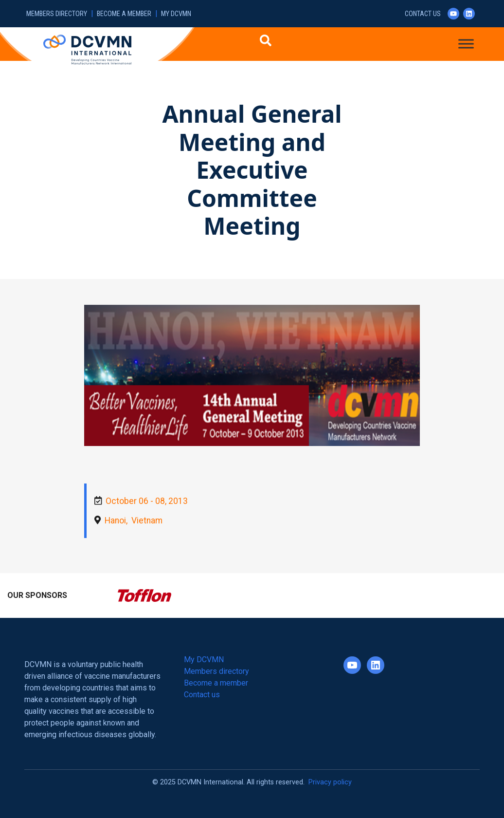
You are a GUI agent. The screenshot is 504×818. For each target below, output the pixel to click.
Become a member (124, 14)
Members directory (57, 14)
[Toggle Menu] (466, 44)
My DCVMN (176, 14)
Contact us (423, 14)
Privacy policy (330, 782)
